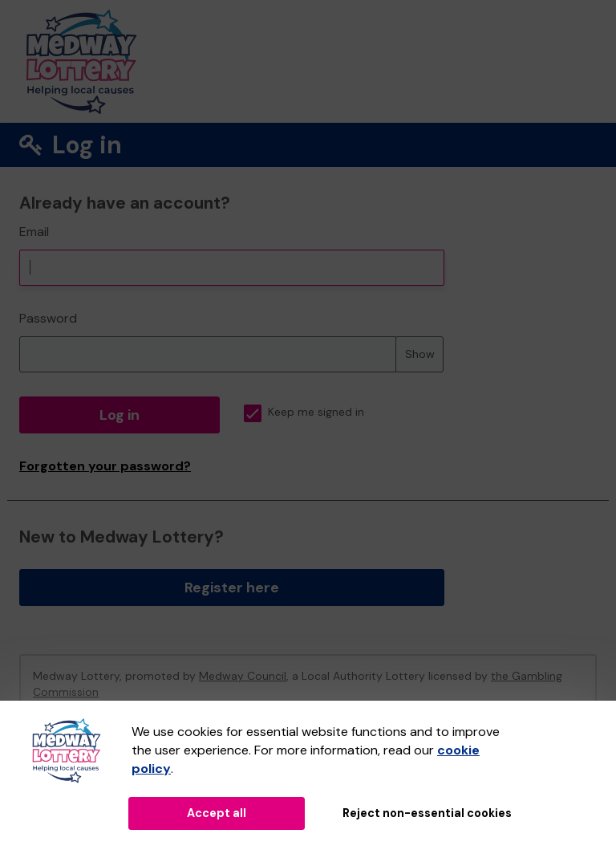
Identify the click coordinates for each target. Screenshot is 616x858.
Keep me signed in (304, 412)
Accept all (217, 813)
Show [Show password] (420, 354)
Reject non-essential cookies (427, 813)
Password (48, 318)
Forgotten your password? (105, 466)
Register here (232, 588)
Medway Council (243, 676)
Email (34, 232)
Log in (120, 415)
